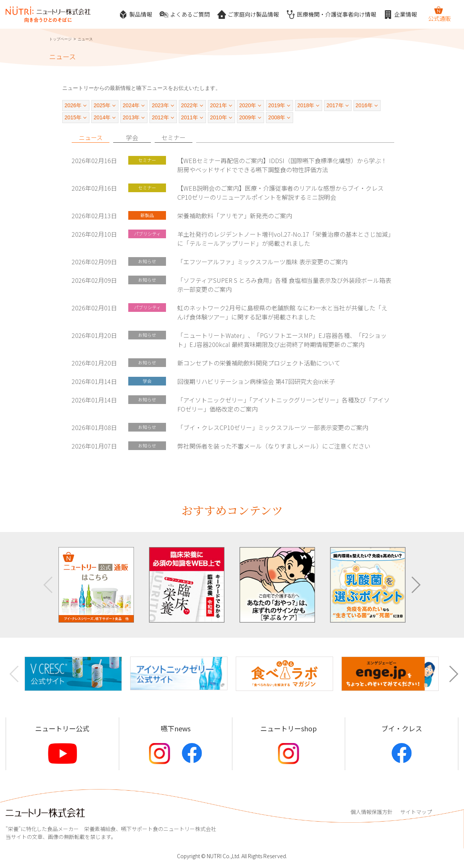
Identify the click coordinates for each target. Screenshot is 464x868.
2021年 (219, 105)
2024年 (131, 105)
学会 (132, 137)
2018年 (306, 105)
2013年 (131, 117)
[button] (416, 585)
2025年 (102, 105)
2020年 (248, 105)
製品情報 (135, 15)
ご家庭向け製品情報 (248, 15)
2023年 (160, 105)
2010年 (219, 117)
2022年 (190, 105)
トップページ (60, 39)
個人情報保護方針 (372, 812)
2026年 (73, 105)
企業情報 (400, 15)
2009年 (248, 117)
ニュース (91, 137)
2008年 (277, 117)
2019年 (277, 105)
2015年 (73, 117)
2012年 (160, 117)
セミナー (174, 137)
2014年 (102, 117)
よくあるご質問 (185, 15)
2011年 (190, 117)
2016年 (364, 105)
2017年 (335, 105)
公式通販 (439, 14)
